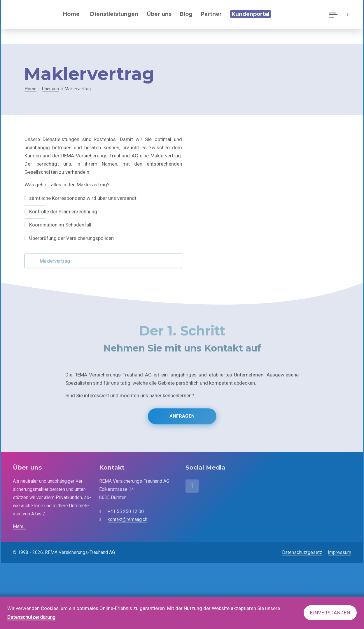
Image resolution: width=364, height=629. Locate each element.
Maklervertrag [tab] (55, 265)
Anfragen (182, 422)
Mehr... (19, 526)
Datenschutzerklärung (31, 617)
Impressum (339, 552)
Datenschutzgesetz (302, 552)
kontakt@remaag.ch (127, 519)
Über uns (50, 89)
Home (71, 14)
